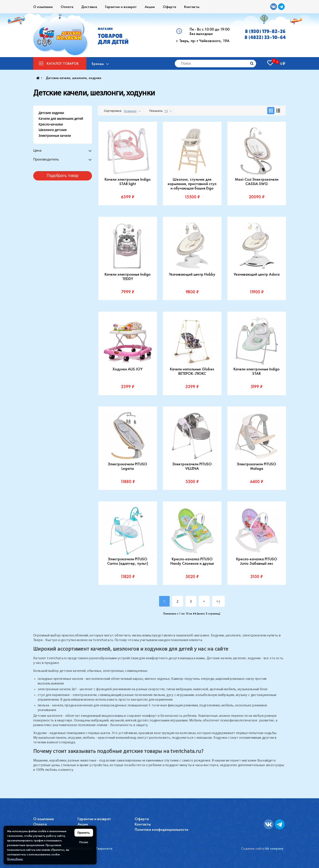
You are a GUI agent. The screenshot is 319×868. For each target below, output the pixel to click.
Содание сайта (253, 848)
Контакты (192, 7)
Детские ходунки (51, 113)
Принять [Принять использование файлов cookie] (84, 833)
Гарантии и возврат (121, 7)
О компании (43, 7)
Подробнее (15, 859)
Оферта (169, 7)
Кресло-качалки (51, 124)
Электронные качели (55, 136)
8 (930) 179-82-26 (265, 31)
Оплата (67, 7)
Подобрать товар (63, 176)
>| (218, 601)
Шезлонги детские (53, 130)
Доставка (89, 7)
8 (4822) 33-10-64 (265, 37)
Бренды (98, 64)
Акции (150, 7)
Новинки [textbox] (130, 111)
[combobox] (133, 111)
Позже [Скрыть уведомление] (84, 842)
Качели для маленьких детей (61, 119)
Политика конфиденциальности (161, 829)
